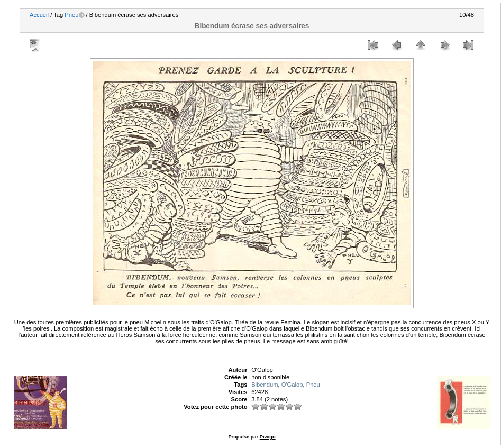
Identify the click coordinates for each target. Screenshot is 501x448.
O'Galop (292, 385)
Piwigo (268, 437)
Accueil (39, 15)
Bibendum (265, 385)
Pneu (71, 15)
